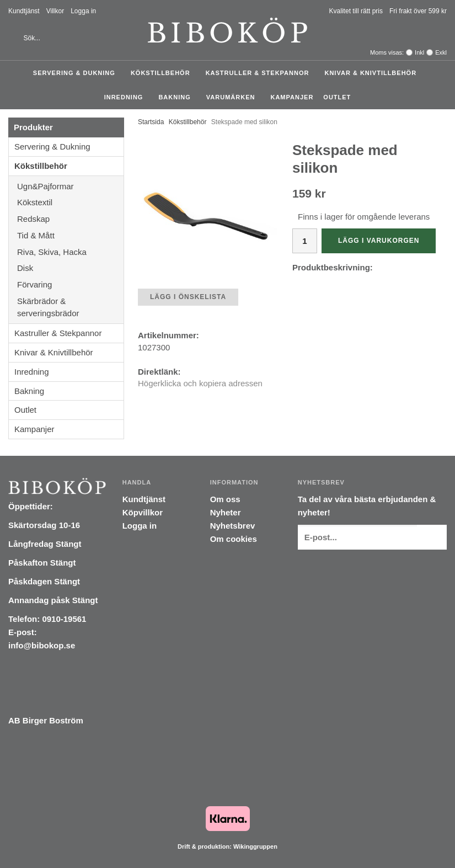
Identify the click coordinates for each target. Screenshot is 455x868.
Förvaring (70, 284)
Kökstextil (70, 202)
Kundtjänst (24, 11)
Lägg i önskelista (188, 297)
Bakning (177, 97)
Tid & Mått (70, 235)
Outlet (337, 97)
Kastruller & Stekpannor (260, 73)
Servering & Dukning (77, 73)
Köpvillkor (143, 512)
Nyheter (226, 512)
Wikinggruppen (255, 846)
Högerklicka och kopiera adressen (200, 383)
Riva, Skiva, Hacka (70, 252)
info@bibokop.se (42, 645)
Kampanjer (292, 97)
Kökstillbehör (163, 73)
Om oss (225, 499)
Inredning (127, 97)
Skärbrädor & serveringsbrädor (70, 307)
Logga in (83, 11)
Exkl (441, 52)
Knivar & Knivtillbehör (373, 73)
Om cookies (234, 539)
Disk (70, 268)
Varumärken (234, 97)
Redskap (70, 219)
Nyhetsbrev (233, 526)
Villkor (55, 11)
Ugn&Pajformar (70, 186)
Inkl (419, 52)
